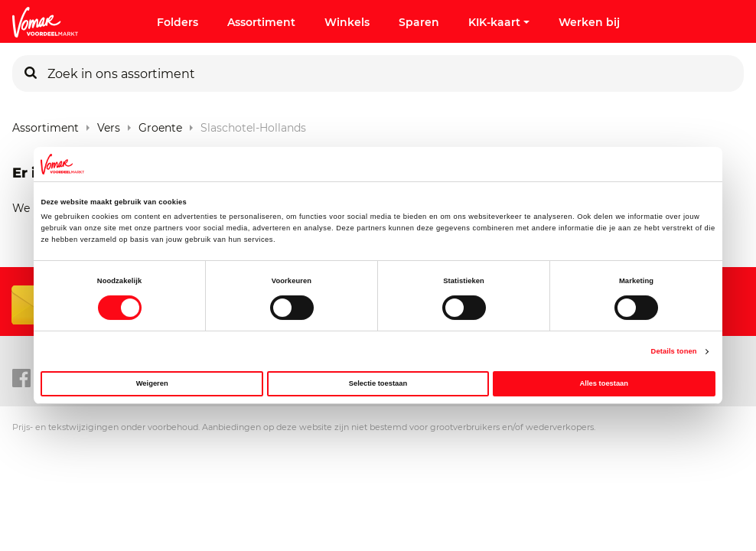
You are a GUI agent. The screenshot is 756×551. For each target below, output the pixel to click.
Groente (160, 124)
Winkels (347, 22)
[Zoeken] (31, 73)
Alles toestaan (604, 383)
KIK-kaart (499, 22)
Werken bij (589, 22)
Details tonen (674, 351)
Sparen (419, 22)
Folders (178, 22)
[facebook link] (21, 379)
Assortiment (261, 22)
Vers (109, 124)
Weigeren (152, 383)
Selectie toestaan (378, 383)
